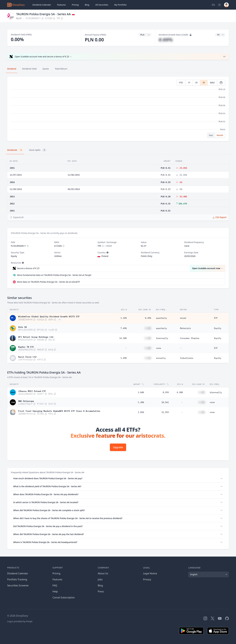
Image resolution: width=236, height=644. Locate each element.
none (158, 348)
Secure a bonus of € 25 (28, 268)
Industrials (187, 358)
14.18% (123, 338)
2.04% (141, 392)
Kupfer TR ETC (26, 347)
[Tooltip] (107, 253)
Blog (100, 585)
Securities (102, 5)
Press (101, 591)
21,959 (165, 412)
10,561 (165, 402)
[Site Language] (213, 5)
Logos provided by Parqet (20, 621)
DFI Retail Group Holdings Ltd (36, 337)
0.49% (148, 318)
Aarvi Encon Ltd (27, 357)
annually (161, 358)
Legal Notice (150, 573)
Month (220, 135)
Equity (218, 328)
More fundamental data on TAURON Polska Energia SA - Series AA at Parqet (54, 275)
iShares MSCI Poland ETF (32, 391)
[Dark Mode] (219, 5)
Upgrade (118, 447)
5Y (204, 83)
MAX (212, 83)
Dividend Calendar (42, 5)
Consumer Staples (190, 338)
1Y (189, 83)
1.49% (124, 358)
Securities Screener (18, 585)
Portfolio (120, 5)
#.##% (166, 40)
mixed (183, 318)
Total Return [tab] (61, 69)
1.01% (141, 412)
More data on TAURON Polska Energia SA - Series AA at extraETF (48, 282)
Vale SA (22, 327)
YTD (181, 83)
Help (55, 591)
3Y (196, 83)
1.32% (124, 318)
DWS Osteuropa (26, 401)
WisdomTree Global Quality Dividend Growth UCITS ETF (49, 316)
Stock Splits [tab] (38, 150)
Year (211, 135)
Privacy (147, 579)
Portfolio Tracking (17, 579)
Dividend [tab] (12, 69)
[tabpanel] (118, 109)
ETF (216, 318)
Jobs (100, 579)
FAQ (55, 585)
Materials (185, 328)
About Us (103, 573)
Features (61, 5)
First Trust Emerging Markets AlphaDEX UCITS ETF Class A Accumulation (59, 411)
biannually (162, 338)
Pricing (75, 5)
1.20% (141, 402)
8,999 (166, 392)
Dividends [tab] (15, 150)
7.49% (124, 328)
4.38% (180, 392)
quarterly (161, 318)
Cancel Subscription (64, 597)
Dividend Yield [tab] (29, 69)
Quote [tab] (46, 69)
